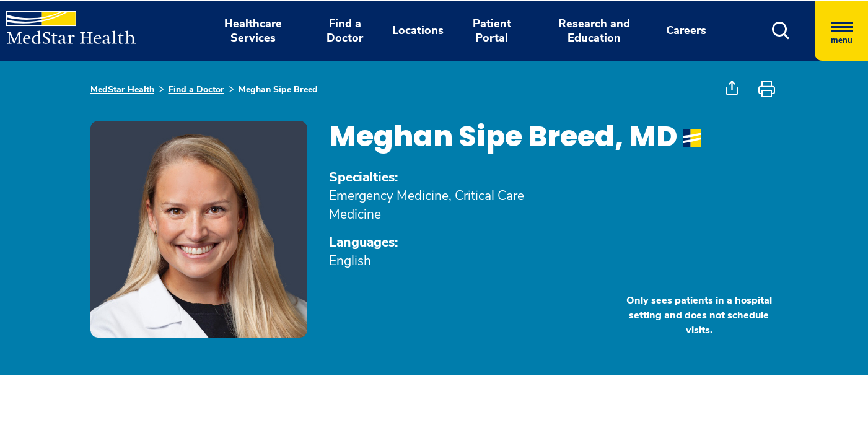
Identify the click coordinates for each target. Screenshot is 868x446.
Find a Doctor (196, 90)
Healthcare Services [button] (253, 31)
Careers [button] (686, 30)
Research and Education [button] (594, 31)
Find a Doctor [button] (345, 31)
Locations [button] (418, 30)
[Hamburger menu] (841, 31)
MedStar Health (122, 90)
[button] (781, 31)
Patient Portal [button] (492, 31)
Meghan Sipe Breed (278, 90)
